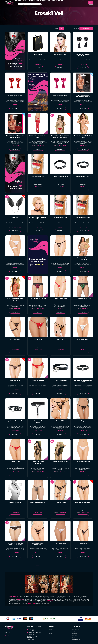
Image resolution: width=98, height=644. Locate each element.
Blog (50, 629)
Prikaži (57, 28)
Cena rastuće (86, 28)
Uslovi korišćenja (76, 629)
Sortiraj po (77, 28)
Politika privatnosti (76, 639)
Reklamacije (75, 635)
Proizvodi (19, 1)
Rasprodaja (31, 1)
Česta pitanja (75, 631)
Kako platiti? (75, 633)
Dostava (73, 637)
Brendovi (55, 1)
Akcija (25, 1)
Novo (37, 1)
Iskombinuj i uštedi (45, 1)
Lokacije (61, 1)
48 (61, 28)
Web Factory (7, 635)
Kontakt (51, 633)
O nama (51, 631)
